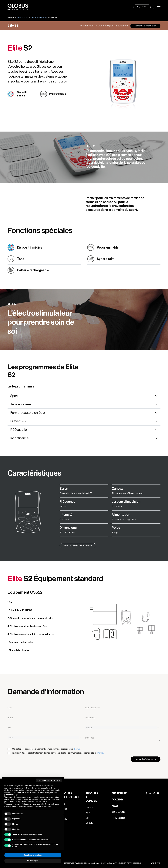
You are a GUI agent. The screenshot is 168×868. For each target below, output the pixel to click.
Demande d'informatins (146, 759)
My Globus (119, 812)
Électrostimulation (39, 17)
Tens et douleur (21, 404)
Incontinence (19, 438)
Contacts (118, 818)
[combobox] (123, 728)
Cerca (142, 7)
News (115, 806)
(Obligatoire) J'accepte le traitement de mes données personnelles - (46, 749)
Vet (87, 818)
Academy (117, 800)
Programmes (87, 26)
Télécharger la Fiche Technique (78, 546)
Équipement (122, 26)
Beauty (89, 823)
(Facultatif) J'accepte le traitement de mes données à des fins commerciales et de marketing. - (58, 753)
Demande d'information (145, 26)
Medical (90, 808)
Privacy (77, 749)
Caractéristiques (105, 26)
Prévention (18, 421)
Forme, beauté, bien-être (28, 413)
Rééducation (19, 430)
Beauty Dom (22, 17)
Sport (14, 396)
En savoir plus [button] (33, 861)
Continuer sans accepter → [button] (49, 780)
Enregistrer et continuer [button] (33, 855)
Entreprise (119, 793)
